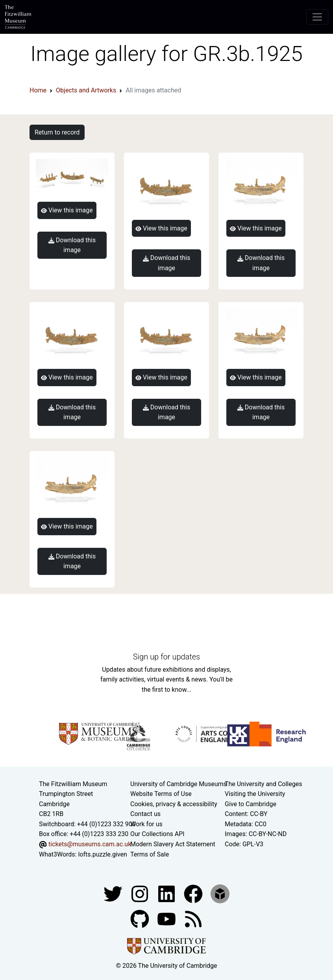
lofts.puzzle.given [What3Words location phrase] (102, 854)
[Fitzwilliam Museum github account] (141, 919)
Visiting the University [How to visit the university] (255, 794)
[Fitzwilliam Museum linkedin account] (194, 894)
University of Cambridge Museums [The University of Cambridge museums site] (179, 784)
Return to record (57, 132)
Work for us (146, 824)
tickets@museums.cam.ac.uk (90, 844)
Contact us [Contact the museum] (145, 814)
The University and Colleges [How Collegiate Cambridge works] (263, 784)
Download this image (72, 245)
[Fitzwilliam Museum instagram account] (141, 894)
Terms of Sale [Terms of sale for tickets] (150, 854)
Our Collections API (157, 834)
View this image (67, 210)
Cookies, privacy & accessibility (174, 804)
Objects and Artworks (86, 90)
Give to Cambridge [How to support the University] (251, 804)
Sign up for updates (166, 657)
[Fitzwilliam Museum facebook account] (167, 894)
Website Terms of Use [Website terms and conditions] (161, 794)
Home (38, 90)
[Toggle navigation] (317, 17)
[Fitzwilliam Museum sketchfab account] (220, 894)
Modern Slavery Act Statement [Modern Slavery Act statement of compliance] (173, 844)
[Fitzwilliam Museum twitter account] (114, 894)
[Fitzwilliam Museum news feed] (193, 919)
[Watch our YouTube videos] (167, 919)
